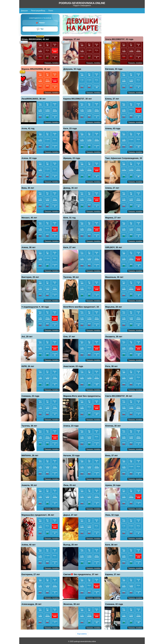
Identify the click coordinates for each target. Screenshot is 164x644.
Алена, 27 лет (112, 188)
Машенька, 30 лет (114, 277)
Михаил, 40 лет (29, 218)
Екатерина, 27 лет (31, 574)
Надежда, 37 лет (72, 39)
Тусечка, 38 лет (29, 426)
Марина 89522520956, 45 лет (36, 69)
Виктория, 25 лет (30, 277)
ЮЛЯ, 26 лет (28, 366)
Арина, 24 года (113, 485)
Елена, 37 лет (112, 99)
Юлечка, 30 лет (113, 426)
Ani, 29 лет (27, 337)
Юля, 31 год (69, 218)
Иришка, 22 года (72, 158)
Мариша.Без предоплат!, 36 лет (38, 515)
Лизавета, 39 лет (114, 337)
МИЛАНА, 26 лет (30, 455)
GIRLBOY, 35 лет (114, 247)
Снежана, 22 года (114, 604)
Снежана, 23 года (30, 396)
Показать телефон (52, 63)
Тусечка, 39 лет (71, 277)
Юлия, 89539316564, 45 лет (35, 39)
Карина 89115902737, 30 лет (78, 99)
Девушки (24, 11)
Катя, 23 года (70, 128)
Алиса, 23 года (71, 426)
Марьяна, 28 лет (114, 307)
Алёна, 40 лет (29, 545)
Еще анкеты (82, 634)
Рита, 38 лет (111, 366)
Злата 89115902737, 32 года (119, 39)
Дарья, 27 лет (70, 515)
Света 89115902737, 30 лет (119, 396)
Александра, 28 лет (31, 604)
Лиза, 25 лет (70, 485)
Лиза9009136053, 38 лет (34, 99)
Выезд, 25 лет (71, 545)
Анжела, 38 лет (29, 485)
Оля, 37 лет (69, 337)
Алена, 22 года (29, 158)
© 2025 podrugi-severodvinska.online (82, 641)
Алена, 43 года (113, 128)
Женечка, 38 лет (72, 604)
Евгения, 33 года (114, 69)
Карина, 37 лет (113, 574)
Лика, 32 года (112, 515)
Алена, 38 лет (29, 247)
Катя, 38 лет (111, 545)
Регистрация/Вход (38, 11)
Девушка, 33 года (72, 69)
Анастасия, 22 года (73, 366)
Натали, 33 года (71, 455)
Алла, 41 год (28, 128)
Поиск (51, 11)
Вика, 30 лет (28, 188)
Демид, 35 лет (71, 188)
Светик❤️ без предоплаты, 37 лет (81, 574)
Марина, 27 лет (113, 218)
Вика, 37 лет (111, 455)
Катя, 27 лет (70, 247)
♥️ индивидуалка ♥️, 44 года (35, 307)
